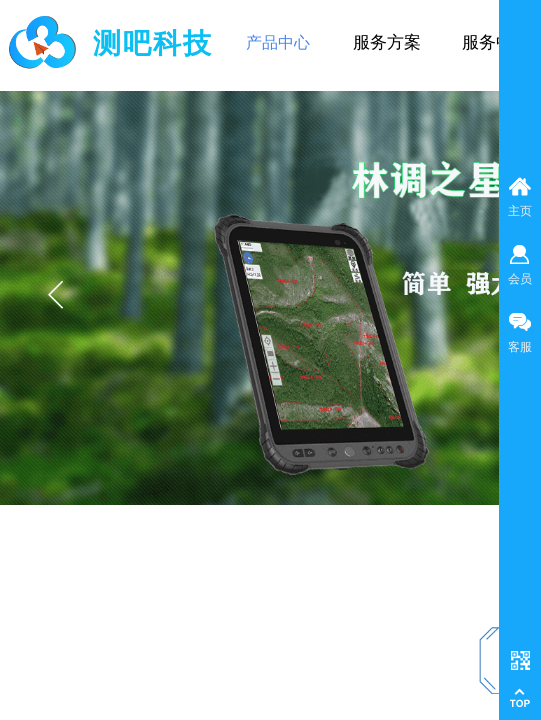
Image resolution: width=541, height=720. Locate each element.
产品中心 (278, 42)
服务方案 (387, 42)
